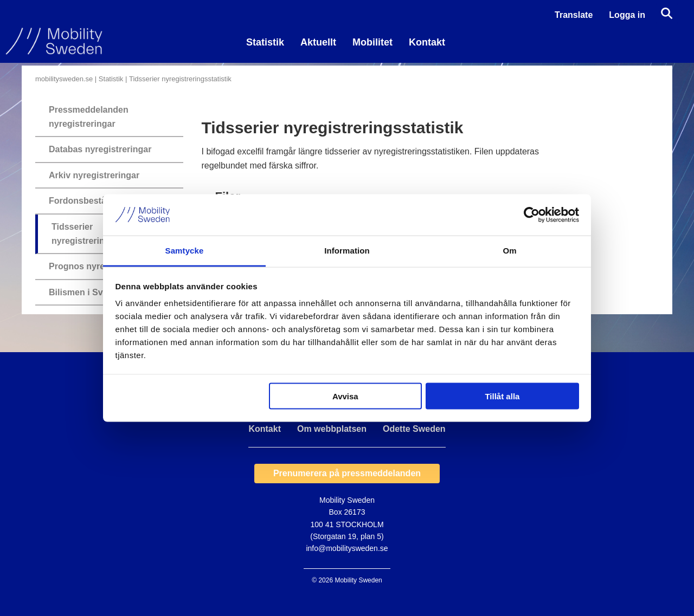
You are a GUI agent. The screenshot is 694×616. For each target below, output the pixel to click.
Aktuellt (318, 42)
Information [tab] (347, 251)
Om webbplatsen (332, 429)
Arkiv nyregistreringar (94, 175)
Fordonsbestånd (83, 201)
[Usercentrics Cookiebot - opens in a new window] (532, 215)
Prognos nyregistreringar (101, 266)
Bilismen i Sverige (86, 292)
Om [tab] (509, 251)
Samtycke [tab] (185, 251)
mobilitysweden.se (64, 79)
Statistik (265, 42)
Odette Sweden (414, 429)
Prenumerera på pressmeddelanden (347, 473)
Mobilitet (372, 42)
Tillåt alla (502, 396)
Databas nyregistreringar (100, 149)
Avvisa (345, 396)
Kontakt (427, 42)
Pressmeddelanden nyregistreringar (89, 117)
